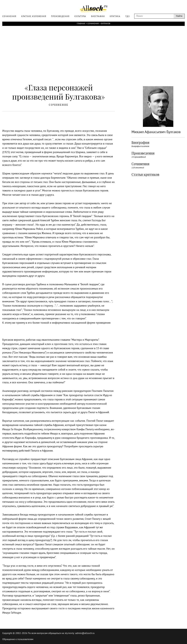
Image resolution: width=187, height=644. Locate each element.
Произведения (143, 153)
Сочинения (93, 24)
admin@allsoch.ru (85, 633)
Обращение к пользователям (18, 639)
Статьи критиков (145, 175)
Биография (140, 143)
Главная (81, 24)
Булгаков (106, 24)
